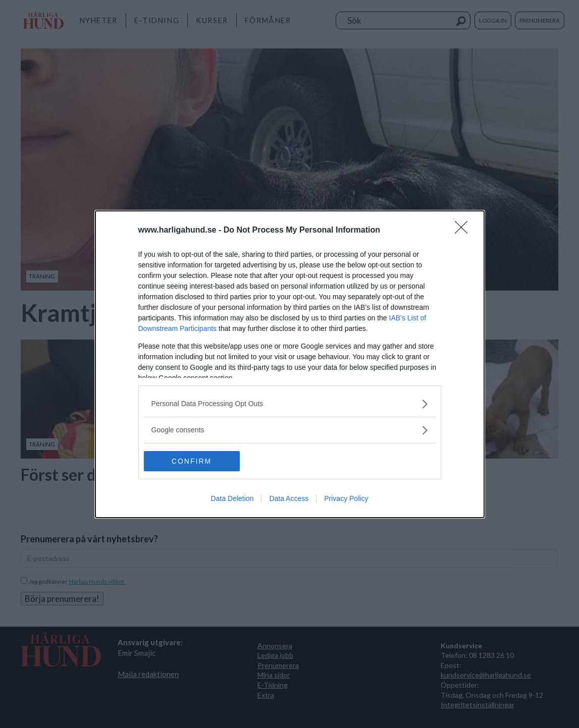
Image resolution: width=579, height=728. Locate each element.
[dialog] (290, 364)
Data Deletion (232, 498)
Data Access (289, 498)
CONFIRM (192, 461)
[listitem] (290, 404)
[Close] (464, 231)
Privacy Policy (346, 498)
